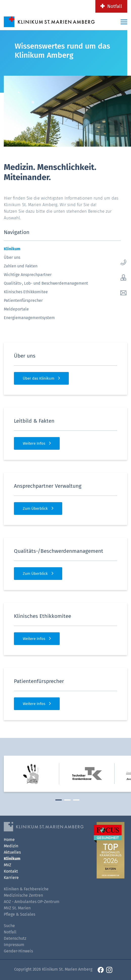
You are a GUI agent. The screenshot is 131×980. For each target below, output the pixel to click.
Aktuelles (12, 852)
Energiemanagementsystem (29, 318)
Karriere (11, 878)
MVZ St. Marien (17, 908)
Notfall (115, 6)
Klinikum (12, 249)
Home (9, 840)
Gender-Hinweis (18, 951)
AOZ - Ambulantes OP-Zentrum (32, 902)
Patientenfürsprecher (23, 300)
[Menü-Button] (124, 22)
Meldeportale (16, 309)
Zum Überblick (35, 508)
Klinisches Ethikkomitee (26, 292)
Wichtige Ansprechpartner (28, 275)
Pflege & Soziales (19, 914)
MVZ (7, 865)
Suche (9, 926)
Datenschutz (15, 938)
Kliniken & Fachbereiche (26, 889)
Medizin (11, 846)
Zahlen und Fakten (21, 266)
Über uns (12, 257)
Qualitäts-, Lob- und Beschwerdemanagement (46, 283)
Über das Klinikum (39, 378)
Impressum (14, 945)
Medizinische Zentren (23, 895)
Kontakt (11, 871)
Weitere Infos (34, 443)
